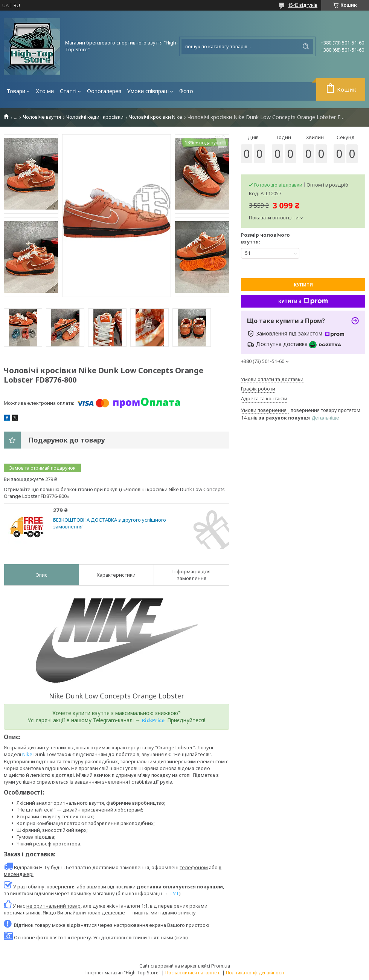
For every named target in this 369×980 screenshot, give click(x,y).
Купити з (303, 301)
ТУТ (174, 893)
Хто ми (45, 91)
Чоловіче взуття (42, 117)
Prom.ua (221, 966)
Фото (186, 91)
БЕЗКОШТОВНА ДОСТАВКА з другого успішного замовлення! (110, 523)
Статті (68, 91)
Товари (16, 91)
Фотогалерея (104, 91)
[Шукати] (306, 46)
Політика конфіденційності (255, 973)
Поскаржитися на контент (193, 973)
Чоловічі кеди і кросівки (95, 117)
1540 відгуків (303, 5)
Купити (303, 285)
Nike (27, 754)
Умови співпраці (148, 91)
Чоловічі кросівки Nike (156, 117)
